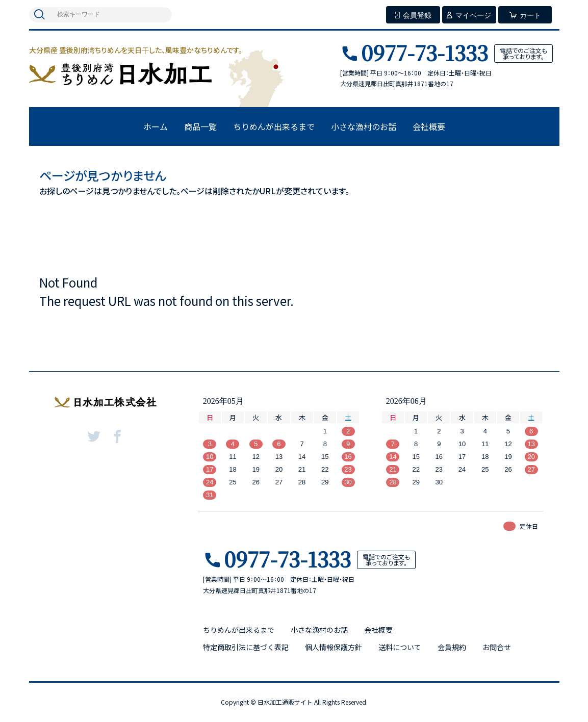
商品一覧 (200, 126)
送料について (400, 647)
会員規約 (452, 647)
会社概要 (429, 126)
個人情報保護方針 (334, 647)
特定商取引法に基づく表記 (246, 647)
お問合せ (497, 647)
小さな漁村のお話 (364, 126)
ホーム (156, 126)
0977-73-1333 (425, 53)
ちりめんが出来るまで (274, 126)
